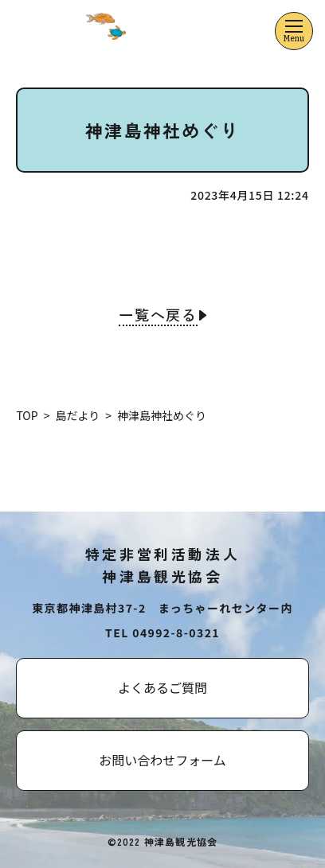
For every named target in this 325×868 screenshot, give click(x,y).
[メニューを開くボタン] (294, 31)
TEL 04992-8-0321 (162, 633)
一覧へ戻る (158, 316)
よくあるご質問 (162, 687)
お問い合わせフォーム (162, 760)
